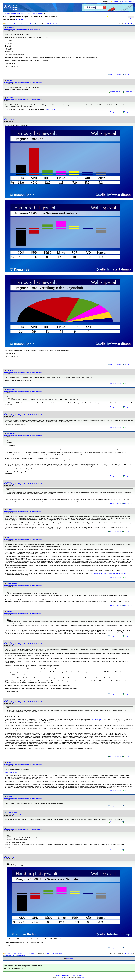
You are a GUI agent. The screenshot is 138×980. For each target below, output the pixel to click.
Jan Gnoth (10, 389)
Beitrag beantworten (115, 74)
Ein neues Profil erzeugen (128, 2)
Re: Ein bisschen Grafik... (11, 858)
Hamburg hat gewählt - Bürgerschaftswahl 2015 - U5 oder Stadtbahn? (22, 29)
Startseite (6, 14)
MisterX (9, 796)
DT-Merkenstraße (12, 812)
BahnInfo (82, 978)
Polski (9, 642)
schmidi (9, 80)
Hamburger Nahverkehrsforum (34, 14)
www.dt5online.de (50, 109)
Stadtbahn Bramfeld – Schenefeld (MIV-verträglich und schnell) (108, 573)
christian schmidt (13, 413)
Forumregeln (80, 975)
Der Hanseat (19, 19)
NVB (8, 700)
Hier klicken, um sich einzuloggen (14, 969)
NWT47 (9, 482)
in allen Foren (58, 24)
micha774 (10, 371)
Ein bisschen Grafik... (10, 120)
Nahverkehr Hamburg (11, 773)
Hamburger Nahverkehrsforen (18, 14)
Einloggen (115, 2)
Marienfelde (11, 433)
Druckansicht (70, 959)
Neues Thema (30, 24)
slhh (8, 537)
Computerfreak (12, 583)
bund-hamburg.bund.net (97, 720)
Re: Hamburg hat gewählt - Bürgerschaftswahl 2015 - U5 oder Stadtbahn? (23, 82)
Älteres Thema (21, 955)
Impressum (58, 975)
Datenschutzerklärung (69, 975)
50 (50, 24)
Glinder (9, 510)
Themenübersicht (19, 24)
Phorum (61, 978)
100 (53, 24)
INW (8, 828)
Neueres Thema (10, 955)
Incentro (9, 612)
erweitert (132, 19)
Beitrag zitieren (128, 74)
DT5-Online (10, 98)
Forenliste (8, 24)
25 (48, 24)
